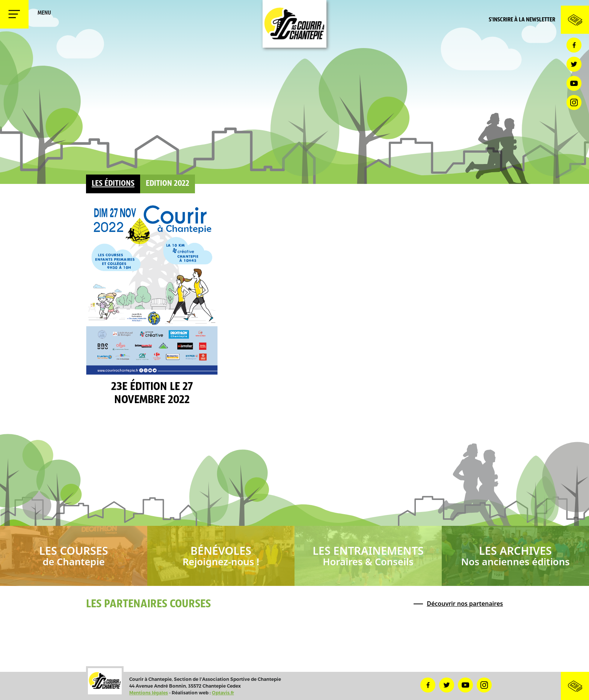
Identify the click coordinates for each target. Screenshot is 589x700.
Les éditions (113, 184)
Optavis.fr (223, 693)
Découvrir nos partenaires (465, 604)
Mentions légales (149, 693)
